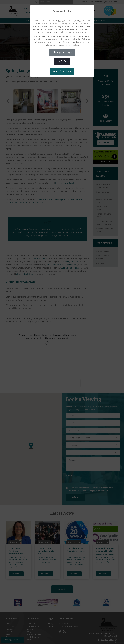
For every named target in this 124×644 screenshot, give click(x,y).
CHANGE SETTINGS (62, 52)
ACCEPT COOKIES (62, 71)
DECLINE (62, 61)
